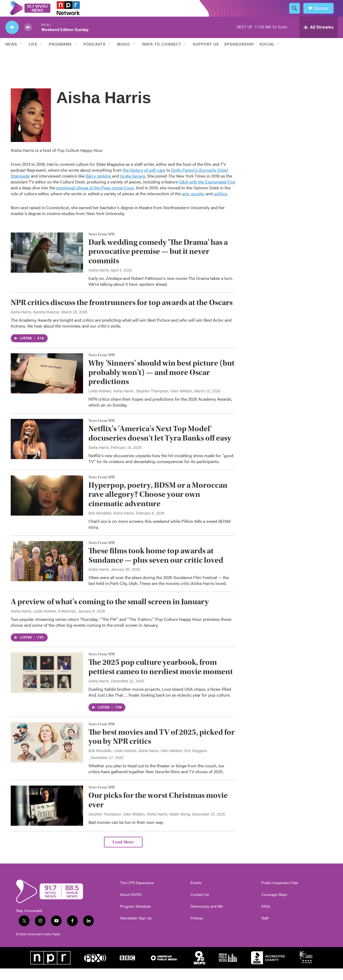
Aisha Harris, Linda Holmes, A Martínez (43, 623)
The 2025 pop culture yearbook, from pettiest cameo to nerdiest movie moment (161, 678)
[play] (12, 39)
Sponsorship (239, 56)
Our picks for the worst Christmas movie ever (158, 812)
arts (186, 205)
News (11, 56)
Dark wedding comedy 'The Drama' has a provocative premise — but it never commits (158, 263)
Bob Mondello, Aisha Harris (111, 525)
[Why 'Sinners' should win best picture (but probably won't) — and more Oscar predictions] (47, 385)
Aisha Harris (99, 282)
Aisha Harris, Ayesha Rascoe (35, 324)
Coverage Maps (274, 906)
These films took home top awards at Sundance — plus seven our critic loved (156, 567)
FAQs (266, 918)
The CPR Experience (137, 895)
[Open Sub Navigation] (21, 56)
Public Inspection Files (280, 895)
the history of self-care (144, 181)
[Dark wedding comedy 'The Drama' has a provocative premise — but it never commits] (47, 264)
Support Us (206, 56)
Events (196, 895)
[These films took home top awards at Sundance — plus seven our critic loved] (47, 573)
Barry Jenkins (98, 187)
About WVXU (131, 906)
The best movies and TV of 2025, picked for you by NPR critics (162, 748)
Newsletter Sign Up (136, 930)
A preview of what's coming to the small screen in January (110, 613)
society (198, 205)
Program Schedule (135, 918)
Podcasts (94, 56)
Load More (123, 854)
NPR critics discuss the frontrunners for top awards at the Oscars (122, 314)
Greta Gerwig (133, 187)
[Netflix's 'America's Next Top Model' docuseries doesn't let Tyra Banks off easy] (47, 450)
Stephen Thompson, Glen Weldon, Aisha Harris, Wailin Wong (139, 826)
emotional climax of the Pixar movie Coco (95, 199)
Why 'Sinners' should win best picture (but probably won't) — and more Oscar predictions (161, 384)
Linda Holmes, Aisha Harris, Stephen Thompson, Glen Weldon (140, 403)
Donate (324, 14)
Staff (265, 930)
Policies (197, 930)
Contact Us (200, 906)
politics (220, 205)
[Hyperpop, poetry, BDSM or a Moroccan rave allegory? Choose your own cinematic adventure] (47, 507)
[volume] (28, 39)
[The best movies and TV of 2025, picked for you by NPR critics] (47, 754)
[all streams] (318, 39)
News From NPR (102, 246)
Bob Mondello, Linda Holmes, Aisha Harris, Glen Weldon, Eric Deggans (148, 762)
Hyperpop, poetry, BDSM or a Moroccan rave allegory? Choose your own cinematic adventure (158, 506)
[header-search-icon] (297, 14)
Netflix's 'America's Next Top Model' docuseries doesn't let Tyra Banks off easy (160, 445)
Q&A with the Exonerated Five (207, 193)
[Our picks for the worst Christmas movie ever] (47, 817)
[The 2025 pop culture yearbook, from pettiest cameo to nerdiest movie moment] (47, 684)
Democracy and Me (207, 918)
